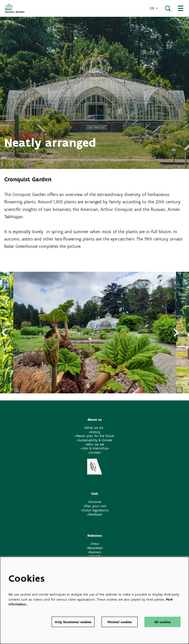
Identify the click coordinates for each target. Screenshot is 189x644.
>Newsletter (95, 548)
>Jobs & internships (95, 448)
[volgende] (176, 333)
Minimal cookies (120, 622)
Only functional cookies (73, 622)
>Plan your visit (95, 506)
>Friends (95, 556)
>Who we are (95, 444)
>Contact (95, 452)
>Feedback (95, 514)
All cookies (162, 622)
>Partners (95, 552)
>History (95, 432)
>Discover (95, 502)
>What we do (95, 428)
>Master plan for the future (95, 436)
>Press (95, 544)
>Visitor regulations (95, 510)
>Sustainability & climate (95, 440)
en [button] (154, 8)
